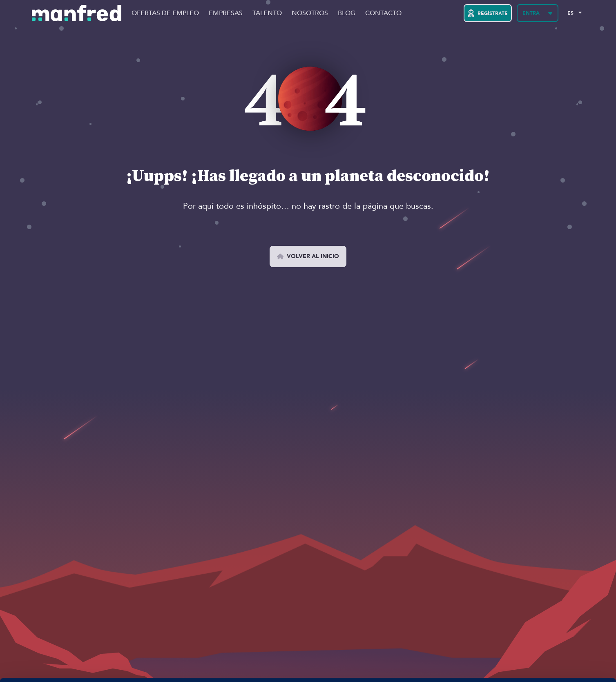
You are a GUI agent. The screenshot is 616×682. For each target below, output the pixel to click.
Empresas (226, 13)
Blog (347, 13)
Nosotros (310, 13)
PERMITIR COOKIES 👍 (548, 631)
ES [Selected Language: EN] (570, 13)
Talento (267, 13)
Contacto (383, 13)
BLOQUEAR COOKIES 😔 (548, 654)
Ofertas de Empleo (165, 13)
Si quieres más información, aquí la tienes (88, 666)
